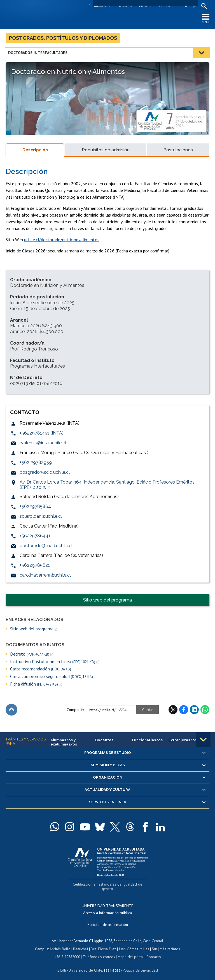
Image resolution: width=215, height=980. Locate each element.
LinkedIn (194, 711)
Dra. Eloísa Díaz (104, 944)
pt (194, 6)
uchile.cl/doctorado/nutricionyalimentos (62, 240)
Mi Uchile (146, 6)
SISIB (64, 965)
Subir (11, 711)
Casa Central (153, 936)
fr (186, 6)
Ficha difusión (34, 685)
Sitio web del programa (107, 601)
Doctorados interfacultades (38, 54)
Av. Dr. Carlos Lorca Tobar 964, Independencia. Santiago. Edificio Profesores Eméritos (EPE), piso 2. (107, 486)
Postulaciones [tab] (178, 151)
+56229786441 (35, 537)
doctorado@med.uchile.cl (46, 547)
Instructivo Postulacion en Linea (53, 662)
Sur (153, 944)
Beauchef (81, 944)
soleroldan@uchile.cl (41, 517)
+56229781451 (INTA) (42, 434)
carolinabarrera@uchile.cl (45, 576)
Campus (43, 944)
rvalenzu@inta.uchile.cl (43, 444)
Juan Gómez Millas (133, 944)
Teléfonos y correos (99, 952)
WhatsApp (205, 711)
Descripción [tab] (35, 151)
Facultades (97, 6)
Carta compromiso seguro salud (52, 678)
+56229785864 (35, 508)
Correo (164, 6)
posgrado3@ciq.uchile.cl (45, 473)
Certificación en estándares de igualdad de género (108, 885)
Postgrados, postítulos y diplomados (63, 39)
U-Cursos (126, 6)
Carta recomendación (41, 670)
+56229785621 (35, 566)
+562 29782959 (36, 464)
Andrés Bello (61, 944)
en (177, 6)
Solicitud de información (108, 920)
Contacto (152, 952)
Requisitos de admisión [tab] (106, 151)
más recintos (168, 944)
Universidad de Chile (86, 965)
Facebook (184, 711)
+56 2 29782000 (68, 952)
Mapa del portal (130, 952)
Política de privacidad (139, 965)
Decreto (30, 655)
